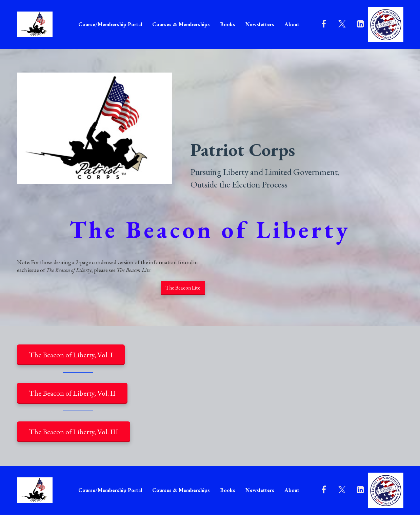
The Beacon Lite (183, 288)
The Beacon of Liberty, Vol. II (72, 393)
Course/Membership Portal (110, 24)
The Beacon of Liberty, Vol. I (71, 355)
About (292, 24)
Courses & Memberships (181, 24)
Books (228, 24)
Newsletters (260, 24)
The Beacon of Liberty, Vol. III (74, 432)
